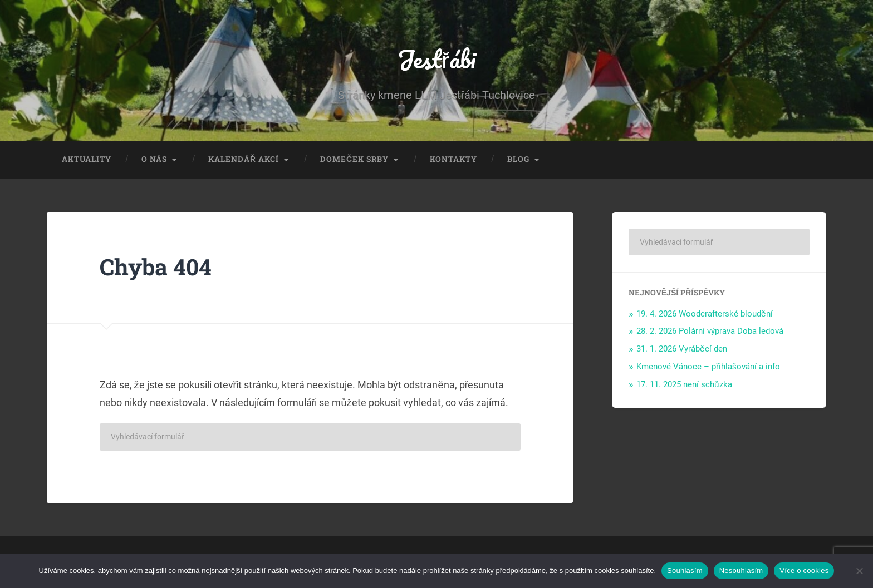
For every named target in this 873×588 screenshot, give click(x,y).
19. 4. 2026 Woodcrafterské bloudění (705, 314)
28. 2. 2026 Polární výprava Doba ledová (710, 331)
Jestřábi (436, 59)
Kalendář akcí (244, 159)
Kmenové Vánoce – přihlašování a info (708, 367)
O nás (154, 159)
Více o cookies (804, 570)
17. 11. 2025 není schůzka (684, 384)
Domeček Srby (354, 159)
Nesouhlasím (741, 570)
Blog (518, 159)
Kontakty (453, 159)
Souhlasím (685, 570)
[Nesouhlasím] (859, 571)
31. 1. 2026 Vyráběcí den (682, 349)
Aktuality (87, 159)
